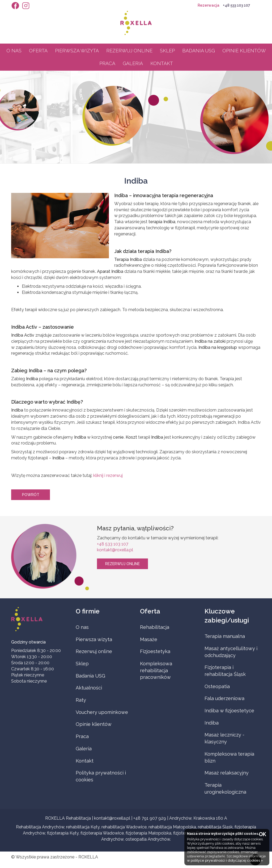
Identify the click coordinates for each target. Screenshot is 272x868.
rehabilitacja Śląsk (215, 827)
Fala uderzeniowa (224, 698)
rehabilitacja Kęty (83, 827)
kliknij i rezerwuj (108, 475)
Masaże (149, 639)
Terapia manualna (225, 636)
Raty (81, 700)
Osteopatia (217, 686)
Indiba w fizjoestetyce (229, 711)
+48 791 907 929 (150, 818)
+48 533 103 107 (237, 5)
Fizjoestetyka (155, 651)
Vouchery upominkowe (102, 712)
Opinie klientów (244, 51)
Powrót (31, 495)
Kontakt (162, 63)
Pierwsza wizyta (77, 51)
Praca (107, 63)
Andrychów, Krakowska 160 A (198, 818)
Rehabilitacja (155, 627)
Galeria (133, 63)
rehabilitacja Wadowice (124, 827)
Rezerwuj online (129, 51)
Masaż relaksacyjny (227, 773)
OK (262, 834)
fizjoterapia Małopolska (148, 833)
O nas (14, 51)
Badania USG (199, 51)
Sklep (167, 51)
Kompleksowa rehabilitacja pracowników (156, 670)
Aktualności (89, 688)
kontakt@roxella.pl (115, 550)
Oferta (38, 51)
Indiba (212, 723)
